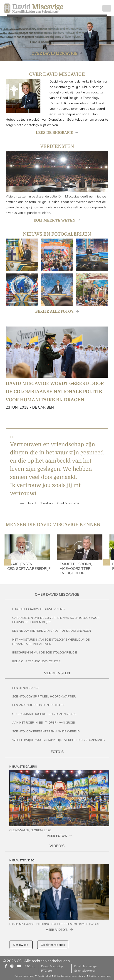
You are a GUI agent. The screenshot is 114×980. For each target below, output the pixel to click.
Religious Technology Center (36, 661)
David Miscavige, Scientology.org (86, 968)
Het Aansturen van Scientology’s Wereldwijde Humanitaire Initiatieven (51, 642)
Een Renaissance (26, 688)
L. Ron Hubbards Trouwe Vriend (38, 609)
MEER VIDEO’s (57, 930)
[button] (8, 562)
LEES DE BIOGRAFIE (55, 133)
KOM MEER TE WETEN (55, 220)
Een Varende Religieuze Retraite (38, 705)
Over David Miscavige (57, 594)
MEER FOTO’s (57, 836)
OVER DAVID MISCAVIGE (55, 54)
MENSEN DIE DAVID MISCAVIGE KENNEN (53, 525)
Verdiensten (57, 673)
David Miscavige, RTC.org (53, 968)
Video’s (57, 846)
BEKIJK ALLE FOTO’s (54, 312)
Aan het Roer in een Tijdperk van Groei (43, 722)
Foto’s (57, 752)
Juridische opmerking (100, 976)
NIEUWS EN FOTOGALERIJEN (57, 234)
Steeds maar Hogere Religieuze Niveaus (44, 714)
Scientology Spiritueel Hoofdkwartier (44, 696)
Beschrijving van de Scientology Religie (45, 652)
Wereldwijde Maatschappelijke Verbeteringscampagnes (58, 740)
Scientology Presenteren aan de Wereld (46, 731)
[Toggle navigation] (107, 8)
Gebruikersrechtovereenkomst (70, 976)
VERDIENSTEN (57, 146)
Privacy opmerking (24, 976)
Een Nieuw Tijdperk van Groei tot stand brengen (52, 631)
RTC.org (30, 966)
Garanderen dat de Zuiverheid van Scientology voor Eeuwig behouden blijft (56, 620)
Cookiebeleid (44, 976)
